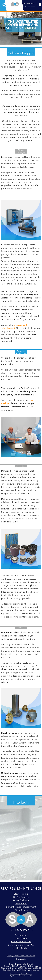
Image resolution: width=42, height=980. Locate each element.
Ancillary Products (21, 948)
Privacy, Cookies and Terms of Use (21, 956)
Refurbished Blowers (21, 942)
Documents (21, 959)
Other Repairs (21, 910)
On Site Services (21, 897)
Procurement (21, 935)
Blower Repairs (21, 894)
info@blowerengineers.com (29, 7)
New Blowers (21, 938)
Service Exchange (21, 900)
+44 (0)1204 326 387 (29, 3)
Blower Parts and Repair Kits (21, 945)
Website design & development (21, 974)
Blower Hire (21, 904)
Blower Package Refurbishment (21, 907)
